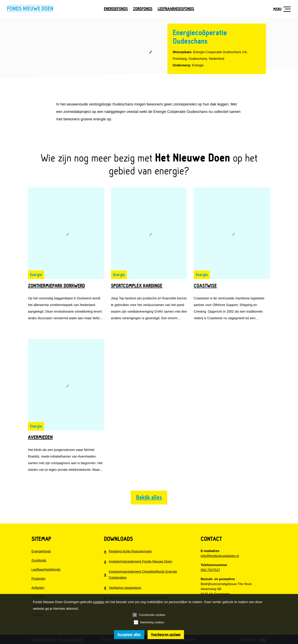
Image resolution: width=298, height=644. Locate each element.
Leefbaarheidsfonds (176, 9)
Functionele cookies (149, 615)
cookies (99, 602)
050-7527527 (210, 570)
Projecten (38, 579)
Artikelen (38, 588)
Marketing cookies (149, 622)
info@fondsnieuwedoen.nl (220, 556)
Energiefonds (116, 9)
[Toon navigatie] (280, 9)
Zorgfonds (143, 9)
